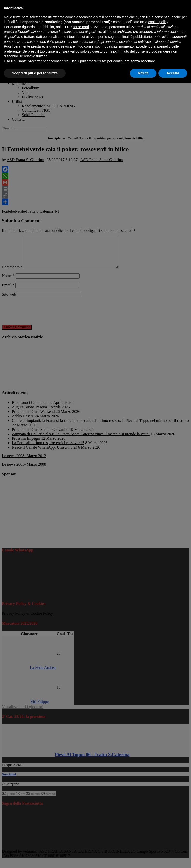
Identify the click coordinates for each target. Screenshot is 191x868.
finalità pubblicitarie (137, 37)
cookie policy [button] (158, 22)
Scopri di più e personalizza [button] (35, 73)
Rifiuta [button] (143, 73)
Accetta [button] (173, 73)
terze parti (81, 27)
